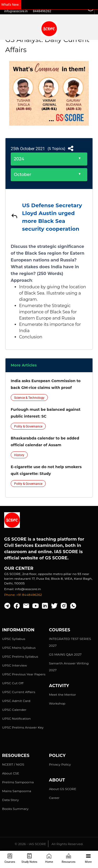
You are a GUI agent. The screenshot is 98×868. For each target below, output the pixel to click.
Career (54, 798)
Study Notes (29, 858)
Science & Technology (29, 398)
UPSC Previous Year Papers (24, 674)
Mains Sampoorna (17, 791)
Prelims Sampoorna (18, 782)
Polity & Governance (28, 426)
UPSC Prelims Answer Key (23, 727)
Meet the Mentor (63, 695)
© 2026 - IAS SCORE (30, 844)
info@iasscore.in (16, 11)
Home (49, 858)
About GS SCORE (63, 789)
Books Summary (15, 809)
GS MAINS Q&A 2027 (65, 654)
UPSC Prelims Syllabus (20, 656)
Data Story (10, 800)
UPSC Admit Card (16, 701)
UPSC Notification (16, 719)
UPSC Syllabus (14, 639)
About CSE (11, 773)
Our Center (19, 568)
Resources (69, 858)
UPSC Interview (15, 665)
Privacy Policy (60, 764)
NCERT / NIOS (13, 764)
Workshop (57, 703)
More (88, 858)
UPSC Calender (14, 710)
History (19, 455)
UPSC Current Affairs (19, 692)
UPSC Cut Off (13, 683)
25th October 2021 (28, 149)
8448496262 (42, 11)
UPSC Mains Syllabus (19, 648)
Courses (10, 858)
